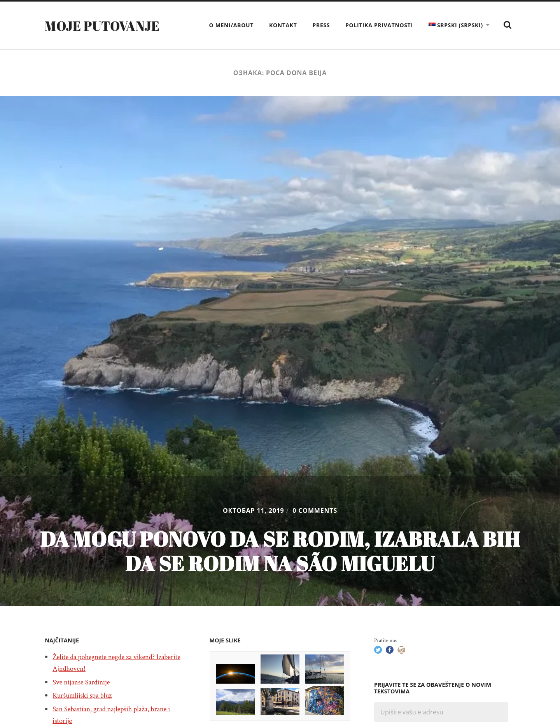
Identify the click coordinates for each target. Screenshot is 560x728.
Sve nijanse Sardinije (84, 682)
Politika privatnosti (379, 25)
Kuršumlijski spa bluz (85, 695)
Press (321, 25)
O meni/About (231, 25)
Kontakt (283, 25)
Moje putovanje (106, 25)
